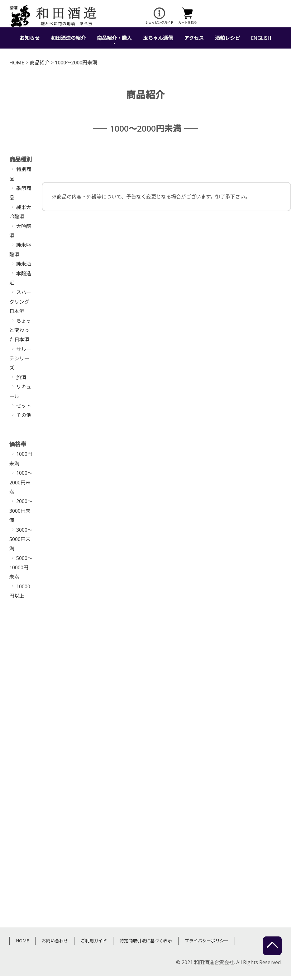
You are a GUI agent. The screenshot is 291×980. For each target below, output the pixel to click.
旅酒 (21, 377)
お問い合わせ (55, 892)
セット (24, 406)
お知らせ (30, 38)
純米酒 (24, 264)
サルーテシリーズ (20, 359)
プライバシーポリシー (207, 892)
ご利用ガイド (94, 892)
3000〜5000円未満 (21, 539)
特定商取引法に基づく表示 (146, 892)
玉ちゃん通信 (158, 38)
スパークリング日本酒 (20, 302)
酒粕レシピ (227, 38)
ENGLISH (261, 38)
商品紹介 (40, 63)
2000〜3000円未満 (21, 511)
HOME (17, 63)
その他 (24, 415)
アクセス (194, 38)
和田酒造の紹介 (68, 38)
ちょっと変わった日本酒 (20, 330)
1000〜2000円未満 (21, 482)
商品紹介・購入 (114, 38)
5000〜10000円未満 (21, 568)
